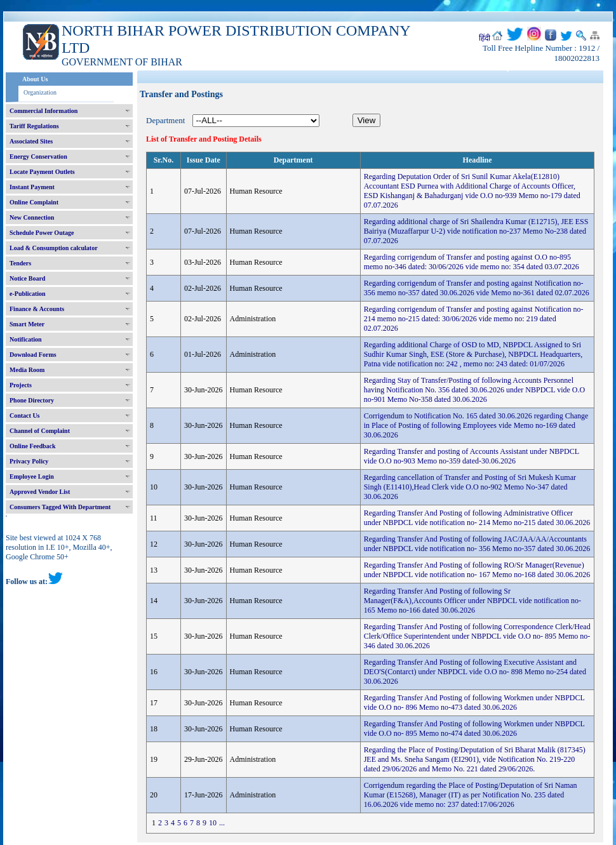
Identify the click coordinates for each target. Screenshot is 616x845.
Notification (26, 339)
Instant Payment (32, 187)
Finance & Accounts (37, 309)
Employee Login (32, 476)
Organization (40, 92)
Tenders (20, 263)
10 (213, 823)
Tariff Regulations (34, 126)
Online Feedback (33, 446)
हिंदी (485, 38)
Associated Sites (31, 141)
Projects (21, 385)
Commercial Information (44, 111)
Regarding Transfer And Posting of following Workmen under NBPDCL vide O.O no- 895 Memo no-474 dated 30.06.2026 (474, 729)
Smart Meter (27, 324)
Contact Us (25, 416)
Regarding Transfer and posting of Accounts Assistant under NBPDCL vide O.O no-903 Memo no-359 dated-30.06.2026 (472, 456)
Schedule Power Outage (42, 233)
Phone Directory (32, 400)
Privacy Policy (29, 461)
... (222, 823)
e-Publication (28, 294)
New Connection (32, 217)
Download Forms (33, 355)
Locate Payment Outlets (42, 172)
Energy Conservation (38, 156)
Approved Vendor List (40, 492)
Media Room (27, 370)
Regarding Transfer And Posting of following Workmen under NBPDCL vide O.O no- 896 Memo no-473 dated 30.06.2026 (474, 702)
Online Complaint (34, 202)
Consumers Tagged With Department (60, 507)
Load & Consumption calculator (54, 248)
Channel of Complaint (40, 431)
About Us (35, 79)
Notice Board (27, 278)
